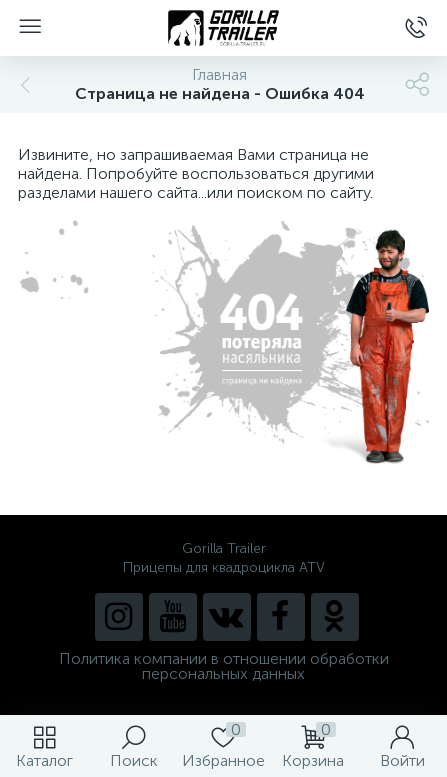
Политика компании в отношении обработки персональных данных (224, 666)
